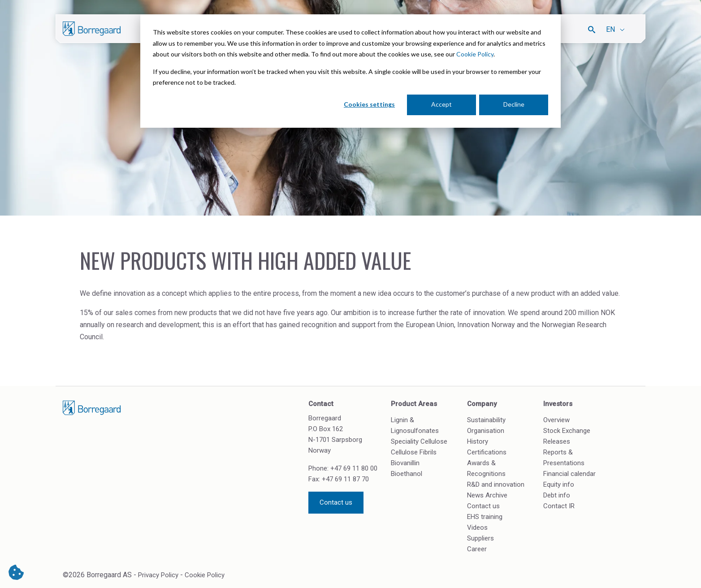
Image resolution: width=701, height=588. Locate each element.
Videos (477, 527)
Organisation (486, 431)
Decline (514, 104)
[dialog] (350, 71)
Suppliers (480, 538)
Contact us (336, 502)
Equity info (559, 484)
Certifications (487, 452)
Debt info (557, 495)
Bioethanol (407, 474)
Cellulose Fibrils (414, 452)
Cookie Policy (475, 54)
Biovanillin (405, 463)
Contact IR (559, 506)
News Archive (487, 495)
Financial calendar (569, 474)
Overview (556, 420)
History (478, 441)
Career (477, 549)
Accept (441, 104)
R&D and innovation (496, 484)
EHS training (485, 517)
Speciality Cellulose (419, 441)
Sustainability (486, 420)
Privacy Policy (158, 575)
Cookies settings (369, 104)
